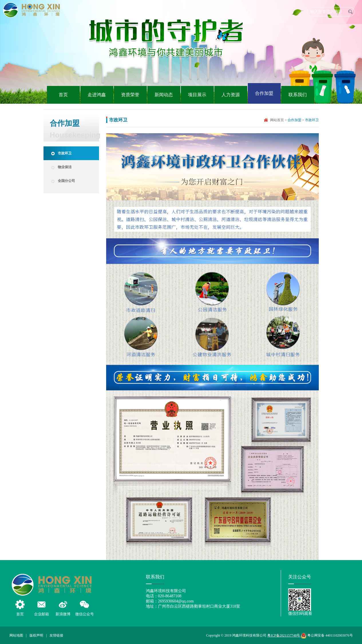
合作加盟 (264, 93)
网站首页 (277, 120)
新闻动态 (164, 95)
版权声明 (36, 635)
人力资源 (231, 95)
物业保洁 (65, 167)
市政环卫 (65, 153)
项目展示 (197, 95)
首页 (63, 95)
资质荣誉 (130, 95)
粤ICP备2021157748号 (284, 635)
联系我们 (298, 95)
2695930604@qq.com (176, 601)
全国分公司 (66, 181)
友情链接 (56, 635)
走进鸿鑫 (97, 95)
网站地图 (16, 635)
